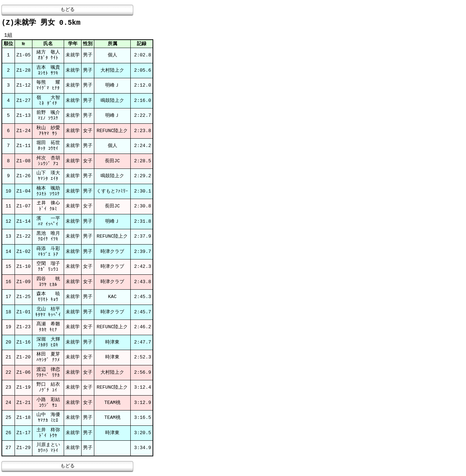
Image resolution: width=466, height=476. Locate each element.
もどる (68, 10)
